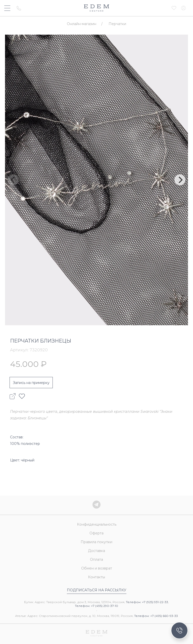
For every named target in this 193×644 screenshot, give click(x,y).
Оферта (96, 533)
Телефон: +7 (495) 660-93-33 (156, 616)
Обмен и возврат (97, 568)
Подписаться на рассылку (97, 590)
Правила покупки (96, 542)
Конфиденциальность (97, 524)
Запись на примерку (31, 383)
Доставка (96, 551)
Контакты (96, 577)
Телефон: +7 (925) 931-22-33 (147, 602)
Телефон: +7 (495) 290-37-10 (96, 606)
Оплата (96, 559)
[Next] (180, 180)
